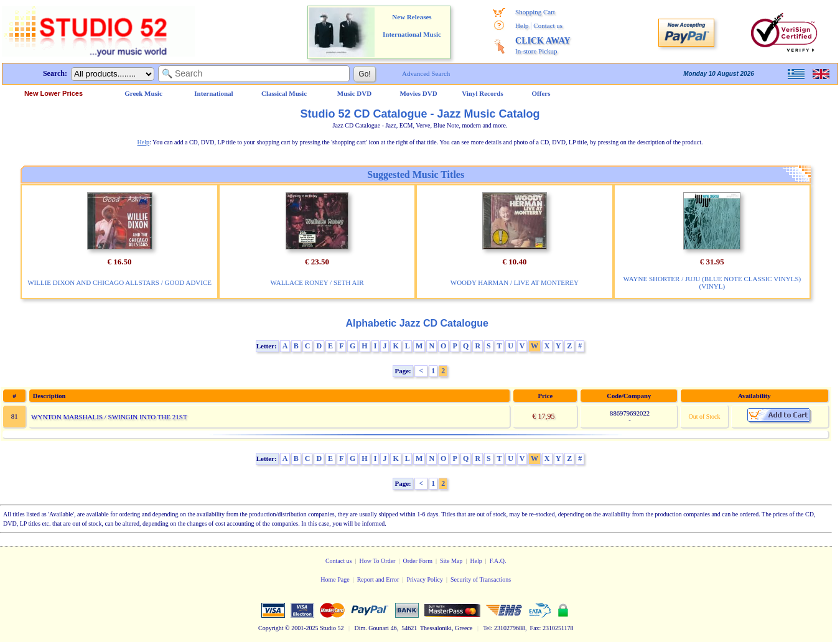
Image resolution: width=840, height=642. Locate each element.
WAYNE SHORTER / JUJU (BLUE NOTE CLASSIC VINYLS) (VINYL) (712, 282)
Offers (541, 93)
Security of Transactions (481, 579)
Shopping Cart (535, 12)
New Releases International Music (412, 26)
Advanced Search (426, 73)
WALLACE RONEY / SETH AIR (317, 282)
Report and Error (378, 579)
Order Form (418, 561)
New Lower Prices (54, 93)
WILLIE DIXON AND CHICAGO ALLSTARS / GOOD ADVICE (119, 282)
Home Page (335, 579)
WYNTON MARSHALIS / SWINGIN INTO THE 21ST (109, 417)
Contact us (548, 26)
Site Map (451, 561)
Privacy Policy (425, 579)
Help (522, 26)
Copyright (271, 628)
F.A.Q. (498, 561)
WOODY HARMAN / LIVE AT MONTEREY (515, 282)
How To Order (377, 561)
